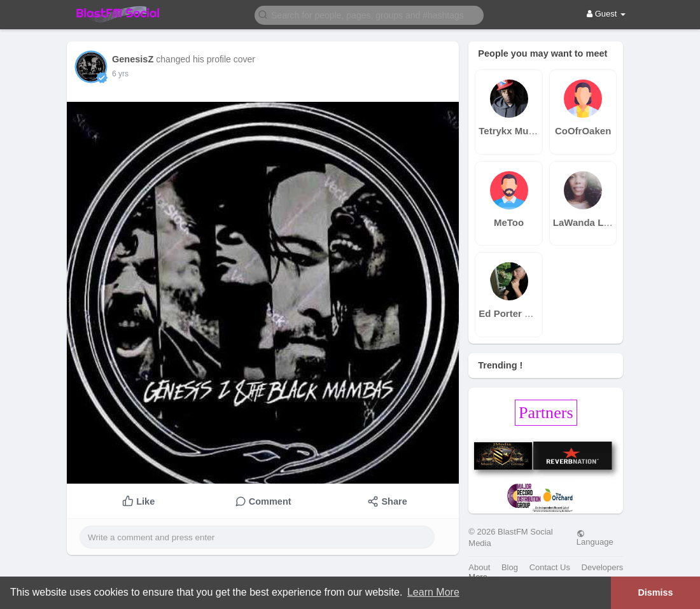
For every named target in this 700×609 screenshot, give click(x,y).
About (479, 567)
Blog (510, 567)
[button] (369, 14)
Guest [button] (606, 14)
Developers (603, 567)
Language (595, 538)
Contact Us (550, 567)
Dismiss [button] (655, 592)
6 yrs (120, 74)
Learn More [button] (433, 592)
